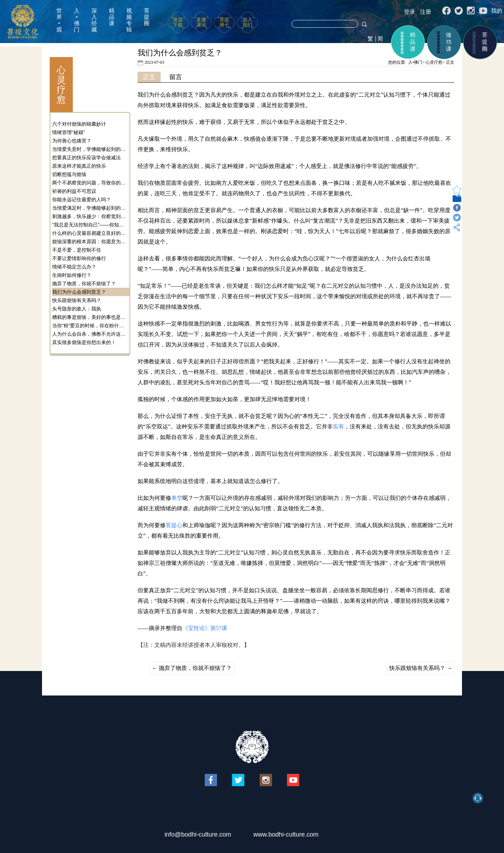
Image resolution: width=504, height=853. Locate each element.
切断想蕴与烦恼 (69, 174)
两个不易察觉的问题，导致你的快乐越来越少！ (90, 183)
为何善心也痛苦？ (72, 141)
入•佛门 (77, 20)
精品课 (112, 17)
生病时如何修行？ (72, 275)
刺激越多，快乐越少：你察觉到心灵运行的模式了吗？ (90, 216)
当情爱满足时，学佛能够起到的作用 (90, 208)
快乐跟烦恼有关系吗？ (77, 300)
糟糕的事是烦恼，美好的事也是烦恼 (90, 317)
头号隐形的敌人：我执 (77, 309)
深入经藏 (94, 20)
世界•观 (59, 20)
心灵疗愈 (434, 62)
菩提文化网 (23, 22)
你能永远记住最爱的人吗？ (82, 200)
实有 (338, 426)
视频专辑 (129, 20)
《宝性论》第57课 (205, 628)
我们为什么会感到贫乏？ (79, 292)
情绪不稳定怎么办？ (74, 267)
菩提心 (174, 525)
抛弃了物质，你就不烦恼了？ (84, 284)
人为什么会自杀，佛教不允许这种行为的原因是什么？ (90, 334)
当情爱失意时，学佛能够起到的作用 (90, 149)
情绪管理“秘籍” (68, 132)
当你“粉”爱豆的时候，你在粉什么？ (90, 326)
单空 (177, 498)
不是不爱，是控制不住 (77, 250)
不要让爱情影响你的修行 (79, 258)
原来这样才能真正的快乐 (79, 166)
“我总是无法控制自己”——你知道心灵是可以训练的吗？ (90, 225)
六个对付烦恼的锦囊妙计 (79, 124)
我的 (497, 11)
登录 (409, 12)
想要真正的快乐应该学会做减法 (86, 158)
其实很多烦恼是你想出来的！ (84, 342)
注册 (426, 12)
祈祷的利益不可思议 (74, 191)
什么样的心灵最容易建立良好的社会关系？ (90, 233)
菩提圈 (147, 17)
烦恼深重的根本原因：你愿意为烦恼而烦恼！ (90, 242)
